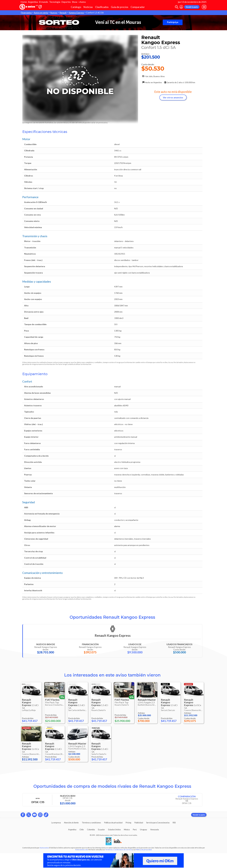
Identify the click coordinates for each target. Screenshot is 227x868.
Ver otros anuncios (173, 97)
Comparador (138, 7)
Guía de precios (120, 7)
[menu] (204, 7)
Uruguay (144, 830)
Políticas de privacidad (113, 823)
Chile (82, 830)
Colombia (91, 830)
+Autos (82, 2)
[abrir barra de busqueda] (177, 7)
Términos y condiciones (91, 823)
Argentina (33, 2)
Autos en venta (41, 13)
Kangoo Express (76, 13)
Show (75, 2)
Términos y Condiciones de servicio (119, 850)
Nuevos (54, 13)
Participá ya (173, 22)
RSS (174, 823)
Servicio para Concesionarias (158, 823)
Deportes (66, 2)
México (127, 830)
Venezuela (155, 830)
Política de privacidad (144, 850)
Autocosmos (44, 848)
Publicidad (139, 823)
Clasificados (102, 7)
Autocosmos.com (82, 850)
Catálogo (76, 7)
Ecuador (101, 830)
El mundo (44, 2)
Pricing (128, 823)
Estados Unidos (114, 830)
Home (24, 2)
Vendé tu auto (192, 7)
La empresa (56, 823)
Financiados (26, 13)
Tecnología (55, 2)
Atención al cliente (71, 823)
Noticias (88, 7)
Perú (135, 830)
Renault (63, 13)
